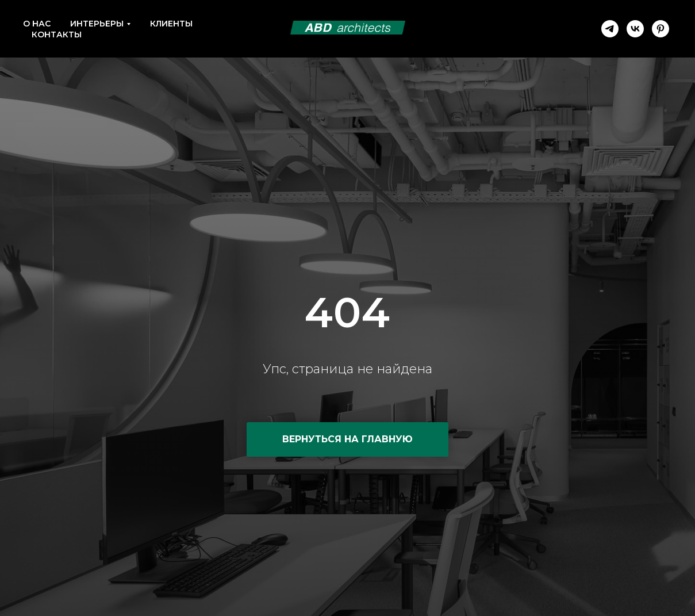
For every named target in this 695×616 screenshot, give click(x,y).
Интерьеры (97, 24)
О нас (37, 24)
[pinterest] (661, 29)
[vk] (635, 29)
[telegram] (610, 29)
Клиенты (171, 24)
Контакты (57, 35)
